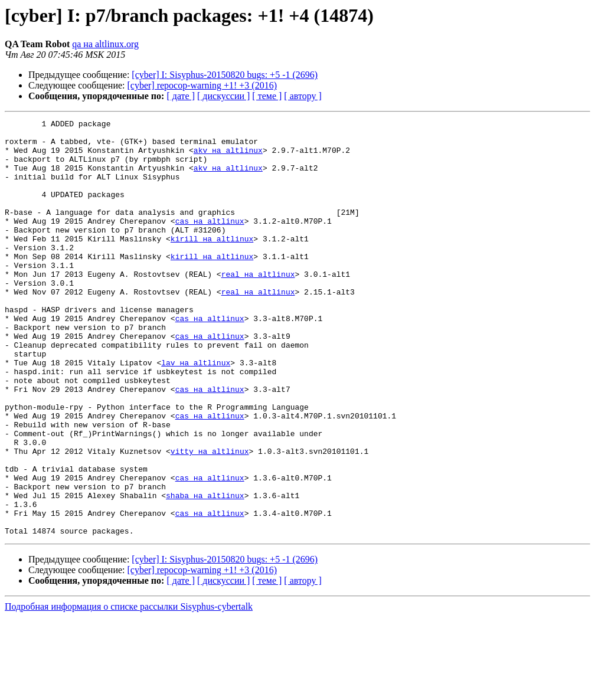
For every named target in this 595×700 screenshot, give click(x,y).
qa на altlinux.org (105, 44)
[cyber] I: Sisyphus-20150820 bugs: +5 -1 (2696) (225, 75)
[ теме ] (267, 96)
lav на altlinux (196, 412)
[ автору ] (303, 96)
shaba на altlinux (205, 571)
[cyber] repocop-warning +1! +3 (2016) (202, 85)
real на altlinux (258, 306)
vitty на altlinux (210, 518)
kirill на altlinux (212, 263)
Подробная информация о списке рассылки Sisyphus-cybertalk (129, 690)
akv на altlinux (228, 157)
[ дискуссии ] (223, 96)
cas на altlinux (210, 242)
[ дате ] (181, 96)
